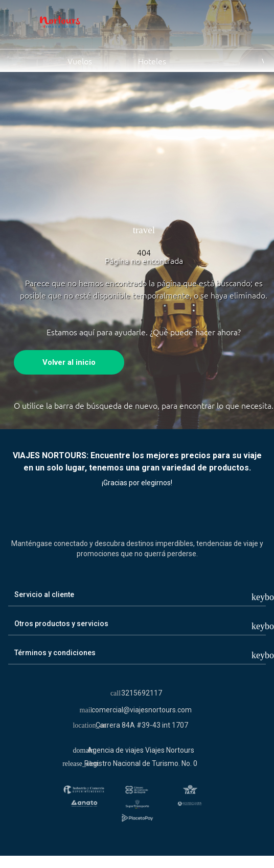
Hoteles (140, 60)
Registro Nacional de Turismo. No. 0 (141, 763)
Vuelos (55, 60)
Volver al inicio (69, 362)
